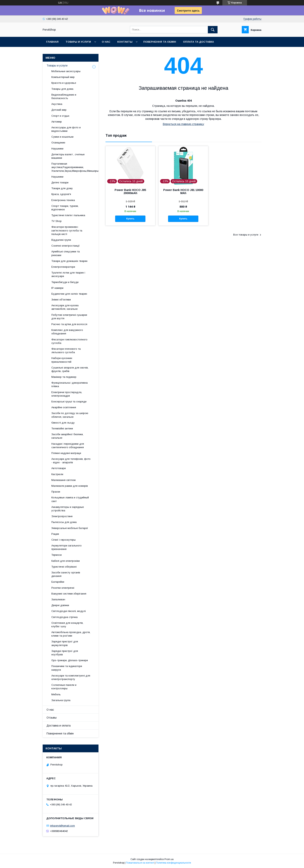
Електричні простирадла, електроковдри (67, 394)
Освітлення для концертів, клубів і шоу (67, 625)
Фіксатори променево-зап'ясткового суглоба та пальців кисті (67, 230)
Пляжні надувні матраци (66, 453)
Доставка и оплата (59, 726)
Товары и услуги (78, 42)
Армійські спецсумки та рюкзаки (66, 253)
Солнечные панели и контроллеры (64, 687)
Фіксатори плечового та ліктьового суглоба (66, 351)
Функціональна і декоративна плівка (70, 384)
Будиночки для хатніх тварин (69, 294)
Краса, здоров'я (61, 194)
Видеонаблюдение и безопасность (64, 96)
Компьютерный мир (63, 77)
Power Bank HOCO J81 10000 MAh (183, 192)
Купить (130, 219)
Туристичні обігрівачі (64, 567)
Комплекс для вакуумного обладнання (67, 332)
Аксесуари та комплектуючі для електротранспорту (71, 677)
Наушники (57, 149)
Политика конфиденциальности (173, 863)
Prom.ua (169, 859)
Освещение (58, 143)
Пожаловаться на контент (140, 863)
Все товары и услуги (246, 235)
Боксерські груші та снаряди (69, 402)
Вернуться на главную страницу (184, 124)
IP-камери (57, 288)
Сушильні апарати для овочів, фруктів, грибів (70, 369)
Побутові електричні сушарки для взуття (69, 317)
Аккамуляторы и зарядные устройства (68, 509)
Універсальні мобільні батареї (70, 528)
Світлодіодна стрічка (64, 617)
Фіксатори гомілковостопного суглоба (69, 341)
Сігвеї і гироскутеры (63, 540)
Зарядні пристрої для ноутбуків (65, 653)
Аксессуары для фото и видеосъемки (66, 129)
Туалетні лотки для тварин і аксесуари (68, 274)
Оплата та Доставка (198, 42)
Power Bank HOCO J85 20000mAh (130, 192)
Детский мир (59, 110)
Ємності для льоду (63, 423)
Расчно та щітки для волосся (69, 324)
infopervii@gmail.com (62, 826)
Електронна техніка (63, 200)
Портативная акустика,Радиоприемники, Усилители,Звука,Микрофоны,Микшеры (75, 167)
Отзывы (52, 718)
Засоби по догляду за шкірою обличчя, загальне (70, 415)
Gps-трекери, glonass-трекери (70, 660)
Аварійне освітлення (64, 407)
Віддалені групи (61, 240)
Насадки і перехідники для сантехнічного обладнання (68, 446)
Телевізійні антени (62, 428)
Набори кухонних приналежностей (62, 360)
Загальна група (61, 700)
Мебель (56, 694)
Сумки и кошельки (62, 137)
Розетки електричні (63, 588)
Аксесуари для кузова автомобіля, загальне (65, 307)
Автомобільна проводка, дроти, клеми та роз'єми (71, 634)
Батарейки (58, 582)
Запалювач (58, 599)
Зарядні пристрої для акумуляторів (65, 643)
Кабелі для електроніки (66, 561)
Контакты (125, 42)
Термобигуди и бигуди (65, 282)
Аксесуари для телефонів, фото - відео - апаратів (71, 461)
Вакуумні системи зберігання (69, 594)
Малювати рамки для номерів (70, 486)
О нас (106, 42)
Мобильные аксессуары (66, 71)
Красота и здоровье (64, 83)
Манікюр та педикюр (64, 377)
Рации (55, 534)
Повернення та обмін (160, 42)
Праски (56, 492)
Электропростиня (62, 516)
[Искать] (213, 30)
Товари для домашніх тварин (69, 261)
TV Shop (57, 221)
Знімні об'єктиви (61, 300)
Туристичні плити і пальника (68, 215)
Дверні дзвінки (60, 605)
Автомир (57, 122)
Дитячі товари (60, 182)
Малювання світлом (63, 480)
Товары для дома (62, 89)
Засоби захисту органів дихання (66, 574)
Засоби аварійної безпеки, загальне (67, 436)
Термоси (57, 555)
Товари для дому (62, 188)
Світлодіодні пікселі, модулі (69, 611)
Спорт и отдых (60, 116)
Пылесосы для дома (64, 522)
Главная (52, 42)
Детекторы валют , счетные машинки (68, 156)
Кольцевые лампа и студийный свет (70, 499)
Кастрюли (57, 474)
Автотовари (59, 468)
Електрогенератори (63, 267)
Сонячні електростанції (66, 246)
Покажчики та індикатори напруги (67, 668)
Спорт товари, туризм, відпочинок (65, 208)
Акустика (57, 104)
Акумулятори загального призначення (66, 547)
